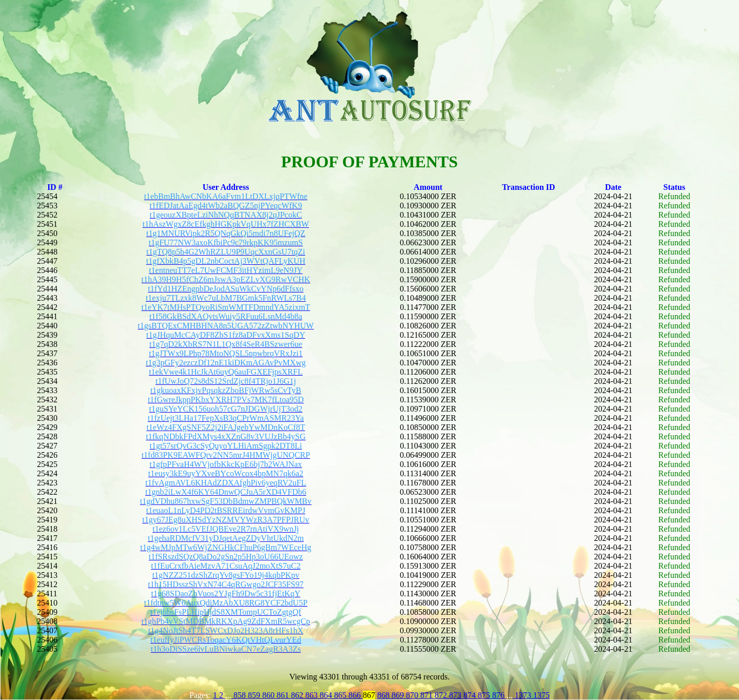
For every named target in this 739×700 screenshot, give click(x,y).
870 (413, 695)
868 (384, 695)
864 (327, 695)
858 (240, 695)
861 (284, 695)
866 (356, 695)
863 (313, 695)
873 (456, 695)
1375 (541, 695)
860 (269, 695)
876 (499, 695)
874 (471, 695)
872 (442, 695)
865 (341, 695)
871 (427, 695)
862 (298, 695)
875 (485, 695)
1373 (523, 695)
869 (399, 695)
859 (255, 695)
